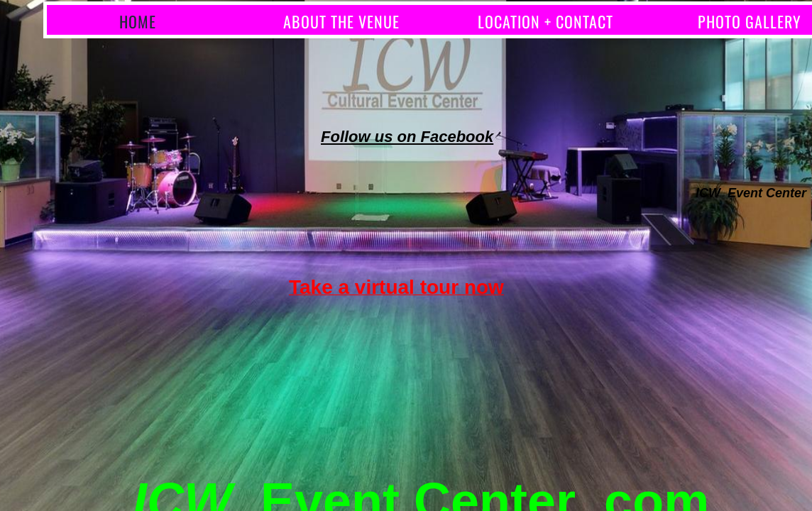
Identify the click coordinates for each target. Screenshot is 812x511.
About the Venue (341, 21)
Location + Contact (545, 21)
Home (138, 21)
